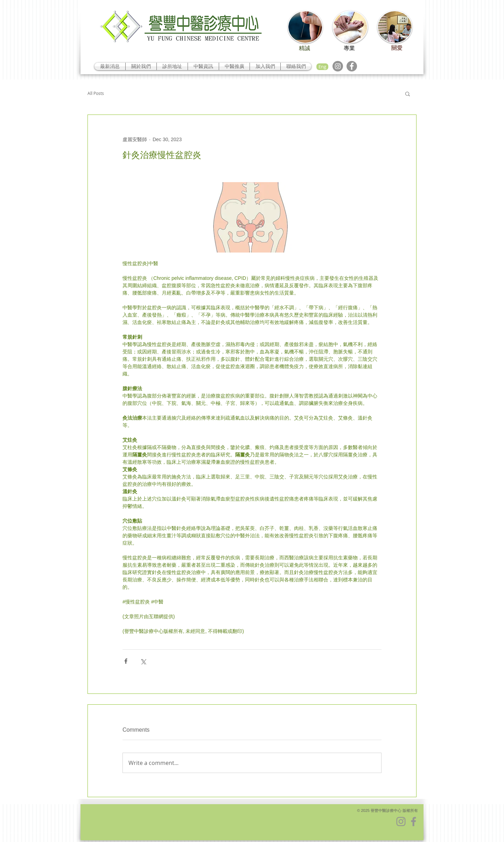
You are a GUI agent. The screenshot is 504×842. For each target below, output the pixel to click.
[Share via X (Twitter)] (143, 661)
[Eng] (322, 67)
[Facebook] (352, 66)
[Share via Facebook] (126, 661)
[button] (408, 94)
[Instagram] (338, 66)
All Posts (96, 93)
